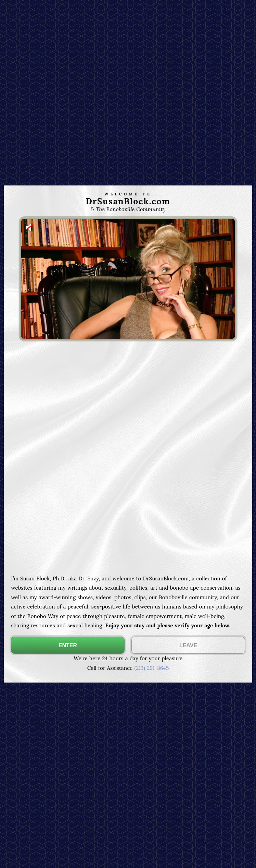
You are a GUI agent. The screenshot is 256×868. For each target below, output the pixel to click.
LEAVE (188, 645)
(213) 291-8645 (151, 668)
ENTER (68, 645)
